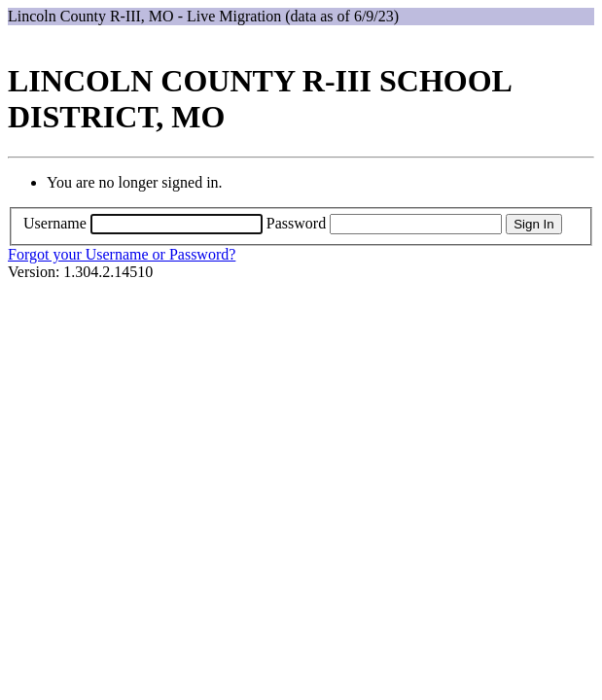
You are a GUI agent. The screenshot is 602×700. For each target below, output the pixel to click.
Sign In (534, 224)
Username (55, 223)
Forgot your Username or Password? (122, 254)
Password (296, 223)
